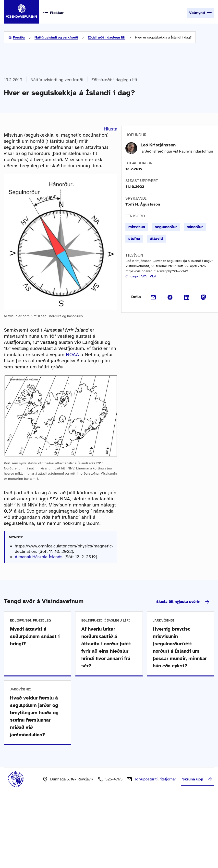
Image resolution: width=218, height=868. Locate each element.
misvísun (137, 227)
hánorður (195, 227)
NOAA (73, 355)
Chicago (132, 276)
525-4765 (114, 779)
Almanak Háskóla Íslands (38, 557)
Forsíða (19, 37)
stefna (134, 239)
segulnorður (166, 227)
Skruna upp (198, 779)
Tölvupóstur (155, 779)
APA (144, 276)
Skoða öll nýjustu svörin (183, 602)
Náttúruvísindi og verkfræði (56, 37)
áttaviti (157, 239)
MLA (153, 276)
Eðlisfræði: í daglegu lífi (106, 37)
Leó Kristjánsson (158, 145)
